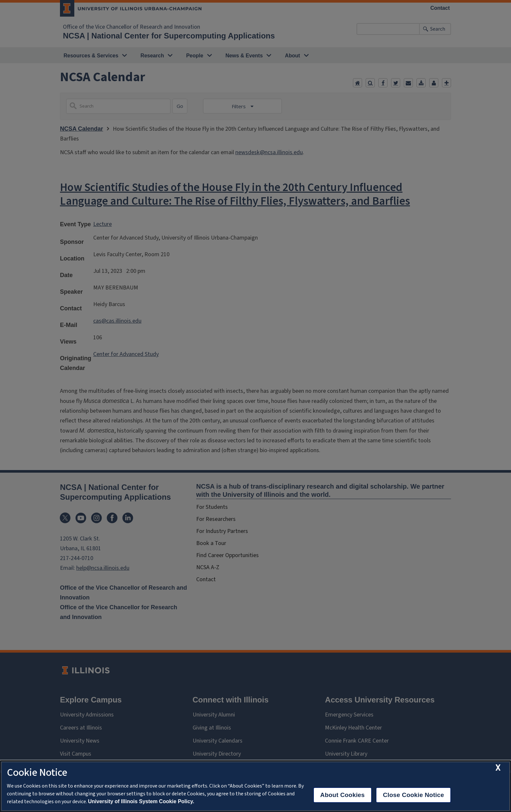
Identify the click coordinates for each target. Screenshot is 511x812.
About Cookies (343, 795)
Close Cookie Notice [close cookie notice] (413, 795)
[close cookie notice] (498, 768)
